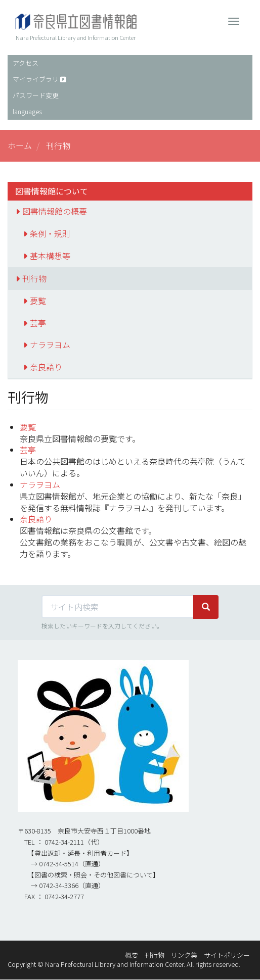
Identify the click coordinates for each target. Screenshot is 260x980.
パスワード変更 (36, 95)
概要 (132, 955)
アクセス (26, 63)
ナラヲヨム (50, 345)
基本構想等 (50, 256)
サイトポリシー (227, 955)
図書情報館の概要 (55, 211)
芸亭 (38, 323)
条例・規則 (50, 233)
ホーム (20, 145)
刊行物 (34, 278)
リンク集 (184, 955)
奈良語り (46, 367)
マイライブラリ (36, 79)
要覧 (38, 301)
